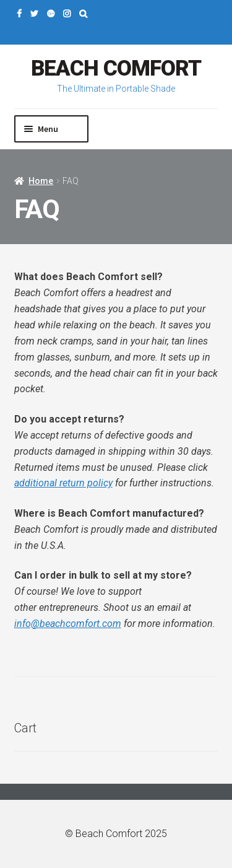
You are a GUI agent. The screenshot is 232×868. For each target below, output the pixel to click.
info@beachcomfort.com (68, 624)
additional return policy (63, 483)
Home (41, 181)
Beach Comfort (116, 68)
